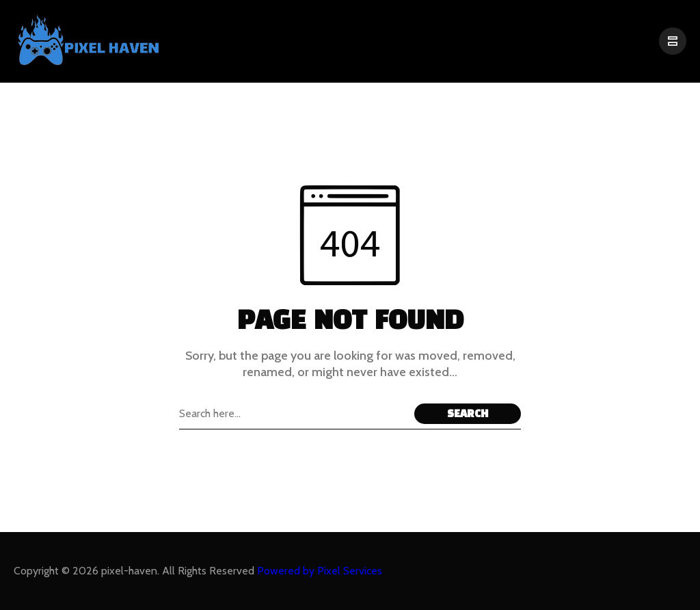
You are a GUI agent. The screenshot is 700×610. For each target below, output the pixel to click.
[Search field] (293, 414)
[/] (673, 41)
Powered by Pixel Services (320, 571)
